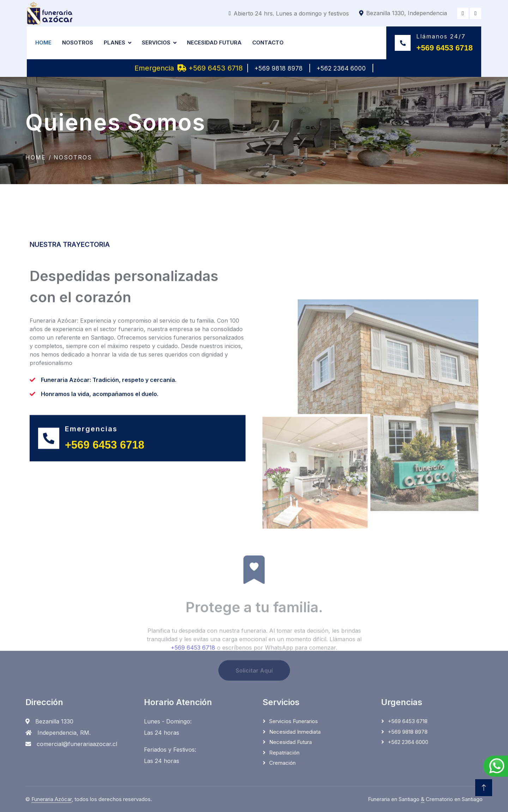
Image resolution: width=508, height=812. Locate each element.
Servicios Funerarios (294, 721)
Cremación (282, 763)
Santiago (472, 799)
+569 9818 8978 (279, 68)
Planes (114, 43)
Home (43, 43)
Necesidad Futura (214, 43)
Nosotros (78, 43)
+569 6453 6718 (210, 68)
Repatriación (284, 753)
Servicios (156, 43)
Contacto (268, 43)
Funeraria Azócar (52, 799)
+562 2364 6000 (341, 68)
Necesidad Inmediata (295, 732)
